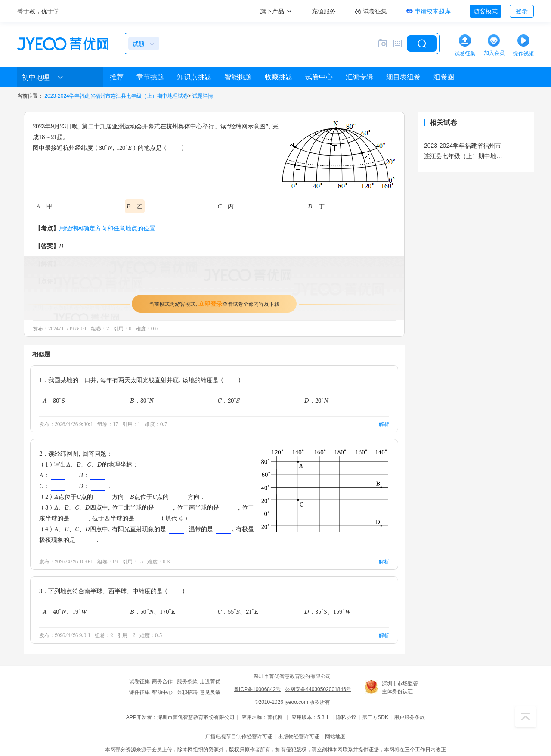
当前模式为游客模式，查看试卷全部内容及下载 (214, 303)
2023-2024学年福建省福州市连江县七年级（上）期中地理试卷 (116, 96)
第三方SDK (375, 717)
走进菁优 (210, 681)
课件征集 (139, 692)
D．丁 (316, 206)
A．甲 (44, 206)
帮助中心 (162, 692)
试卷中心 (319, 77)
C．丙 (226, 206)
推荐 (117, 77)
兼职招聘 (187, 692)
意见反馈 (210, 692)
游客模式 (486, 11)
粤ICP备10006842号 (257, 689)
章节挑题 (150, 77)
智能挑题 (238, 77)
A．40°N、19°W (65, 611)
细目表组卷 (403, 77)
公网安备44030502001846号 (318, 689)
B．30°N (142, 400)
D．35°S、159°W (328, 611)
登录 (522, 11)
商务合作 (162, 681)
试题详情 (203, 96)
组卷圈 (444, 77)
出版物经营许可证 (299, 737)
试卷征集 (139, 681)
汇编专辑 (359, 77)
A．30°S (54, 400)
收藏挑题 (279, 77)
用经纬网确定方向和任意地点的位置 (107, 228)
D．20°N (316, 400)
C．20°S (229, 400)
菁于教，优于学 (38, 11)
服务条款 (187, 681)
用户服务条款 (409, 717)
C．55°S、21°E (238, 611)
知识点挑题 (194, 77)
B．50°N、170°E (153, 611)
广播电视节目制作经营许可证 (239, 737)
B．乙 (135, 206)
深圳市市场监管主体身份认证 (400, 688)
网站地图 (335, 737)
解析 (384, 424)
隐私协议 (346, 717)
